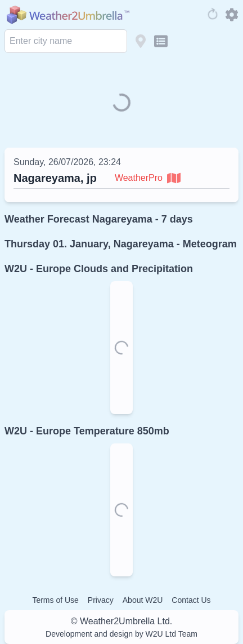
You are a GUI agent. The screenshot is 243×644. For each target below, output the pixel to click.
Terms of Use (55, 600)
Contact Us (191, 600)
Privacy (101, 600)
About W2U (143, 600)
